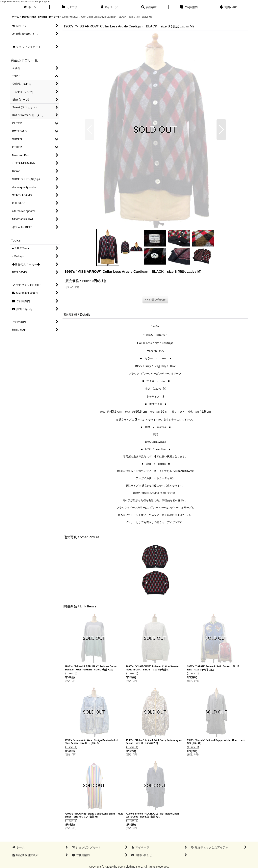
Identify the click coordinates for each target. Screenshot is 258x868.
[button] (149, 8)
